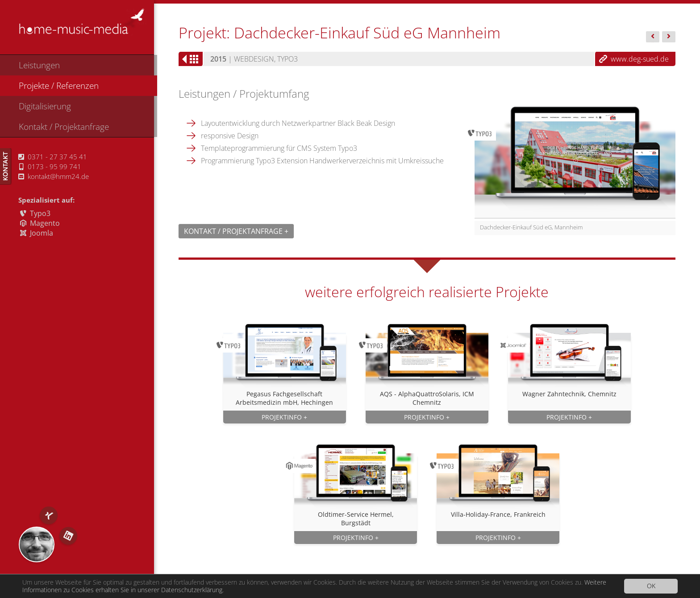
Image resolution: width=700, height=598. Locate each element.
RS (37, 544)
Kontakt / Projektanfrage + (236, 231)
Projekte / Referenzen (59, 85)
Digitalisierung (45, 106)
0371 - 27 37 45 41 (53, 157)
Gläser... (669, 37)
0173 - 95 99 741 (50, 166)
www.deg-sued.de (640, 59)
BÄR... (653, 37)
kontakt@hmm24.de (54, 176)
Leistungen (39, 65)
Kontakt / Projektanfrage (64, 127)
